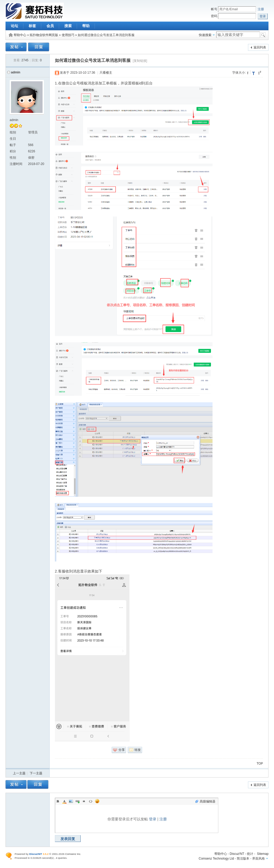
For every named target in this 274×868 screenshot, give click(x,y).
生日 (13, 139)
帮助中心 (20, 35)
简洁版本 (243, 859)
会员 (50, 26)
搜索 (68, 26)
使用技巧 (68, 35)
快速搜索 (205, 35)
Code (91, 801)
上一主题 (19, 773)
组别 (13, 132)
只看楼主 (106, 73)
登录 (153, 819)
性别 (13, 158)
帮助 (86, 26)
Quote (84, 801)
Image (71, 801)
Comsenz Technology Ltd (216, 859)
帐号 (214, 9)
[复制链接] (140, 61)
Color (64, 801)
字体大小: (239, 73)
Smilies (97, 801)
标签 (32, 26)
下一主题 (36, 773)
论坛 (14, 26)
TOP (260, 764)
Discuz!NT (237, 854)
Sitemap (263, 854)
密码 (214, 16)
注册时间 (16, 164)
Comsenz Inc (73, 854)
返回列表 (260, 47)
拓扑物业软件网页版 (44, 35)
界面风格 (259, 859)
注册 (261, 9)
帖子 (13, 145)
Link (77, 801)
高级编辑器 (208, 801)
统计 (250, 854)
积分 (13, 151)
